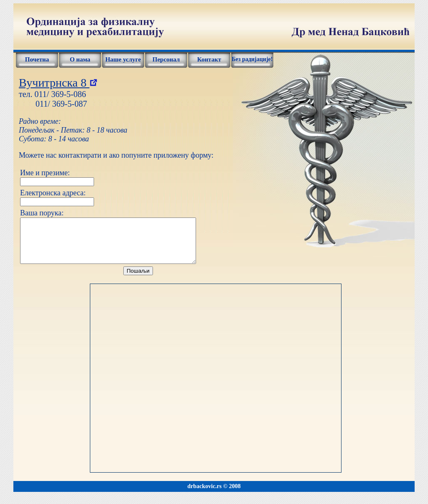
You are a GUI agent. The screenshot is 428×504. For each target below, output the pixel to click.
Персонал (166, 59)
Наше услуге (123, 59)
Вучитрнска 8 (58, 83)
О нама (80, 59)
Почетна (37, 59)
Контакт (209, 59)
